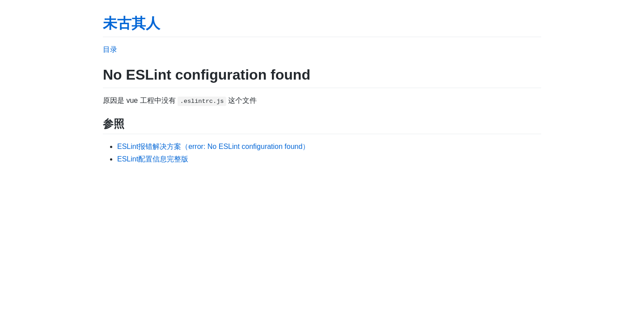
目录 (110, 49)
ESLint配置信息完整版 (153, 159)
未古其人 (131, 23)
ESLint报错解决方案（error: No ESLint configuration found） (213, 146)
